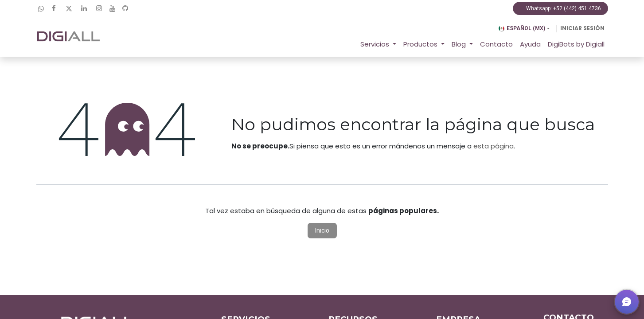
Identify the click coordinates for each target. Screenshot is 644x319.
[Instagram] (99, 8)
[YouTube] (112, 9)
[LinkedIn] (84, 8)
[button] (627, 302)
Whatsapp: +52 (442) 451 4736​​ (560, 8)
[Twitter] (69, 8)
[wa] (41, 9)
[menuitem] (496, 45)
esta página (494, 146)
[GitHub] (125, 8)
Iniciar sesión (582, 28)
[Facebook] (54, 8)
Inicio (322, 230)
